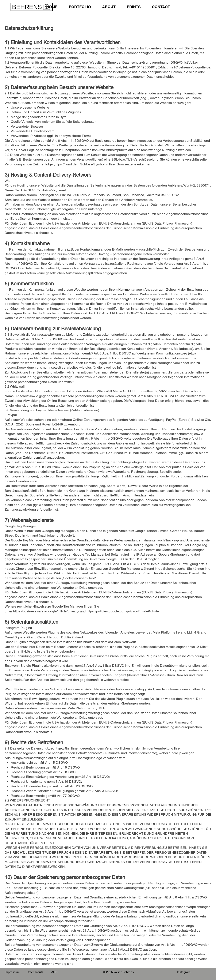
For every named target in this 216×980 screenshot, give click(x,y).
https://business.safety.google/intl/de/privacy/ (46, 611)
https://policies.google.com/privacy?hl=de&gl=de (123, 611)
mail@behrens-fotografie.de (190, 67)
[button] (80, 7)
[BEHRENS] (32, 7)
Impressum (12, 972)
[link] (182, 7)
